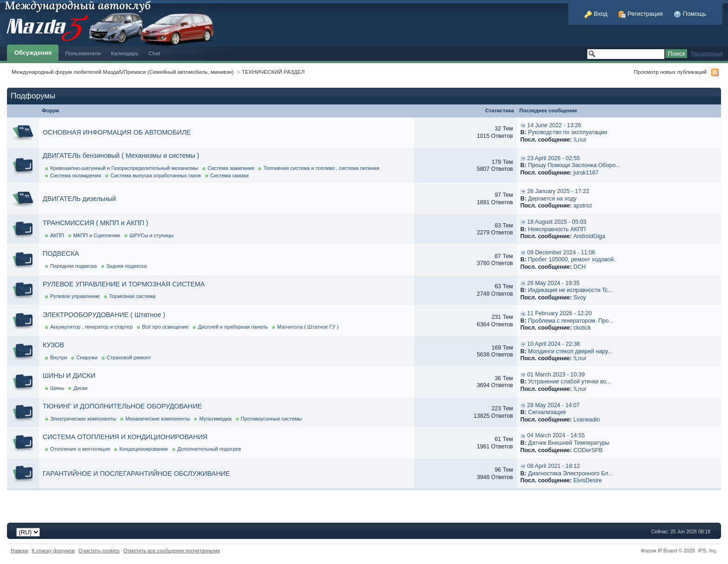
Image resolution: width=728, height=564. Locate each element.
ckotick (582, 328)
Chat (154, 53)
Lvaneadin (587, 420)
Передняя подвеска (74, 266)
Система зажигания (231, 168)
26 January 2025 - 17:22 (558, 191)
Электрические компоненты (83, 419)
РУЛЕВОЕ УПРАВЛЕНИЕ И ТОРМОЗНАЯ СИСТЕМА (124, 284)
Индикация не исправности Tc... (570, 290)
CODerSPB (588, 450)
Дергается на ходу (552, 199)
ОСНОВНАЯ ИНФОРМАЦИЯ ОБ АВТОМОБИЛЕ (117, 132)
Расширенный (707, 54)
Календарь (125, 53)
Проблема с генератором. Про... (571, 321)
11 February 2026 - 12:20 (559, 313)
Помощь (690, 14)
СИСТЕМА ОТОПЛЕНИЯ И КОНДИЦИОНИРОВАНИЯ (125, 437)
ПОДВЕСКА (61, 253)
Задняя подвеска (127, 266)
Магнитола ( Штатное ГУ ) (308, 327)
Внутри (58, 357)
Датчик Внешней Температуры (569, 443)
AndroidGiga (589, 236)
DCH (580, 267)
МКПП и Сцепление (97, 235)
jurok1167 (586, 173)
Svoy (580, 298)
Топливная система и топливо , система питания (321, 168)
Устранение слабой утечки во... (569, 382)
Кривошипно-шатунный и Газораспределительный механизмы (124, 168)
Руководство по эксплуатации (567, 132)
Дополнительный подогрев (209, 449)
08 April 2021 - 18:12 (553, 466)
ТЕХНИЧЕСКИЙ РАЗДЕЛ (273, 72)
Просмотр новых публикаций (670, 72)
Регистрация (641, 14)
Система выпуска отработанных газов (156, 175)
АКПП (57, 235)
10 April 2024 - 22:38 (553, 344)
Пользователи (83, 53)
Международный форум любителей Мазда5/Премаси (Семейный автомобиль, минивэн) (123, 72)
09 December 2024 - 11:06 (561, 253)
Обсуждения (33, 53)
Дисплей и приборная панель (233, 327)
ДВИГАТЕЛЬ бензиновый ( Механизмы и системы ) (121, 156)
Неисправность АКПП (557, 229)
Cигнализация (547, 412)
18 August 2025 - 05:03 (557, 222)
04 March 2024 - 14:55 (556, 435)
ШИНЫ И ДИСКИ (69, 376)
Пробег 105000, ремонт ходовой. (572, 259)
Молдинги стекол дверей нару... (570, 351)
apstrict (583, 206)
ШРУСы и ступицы (152, 235)
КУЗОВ (53, 345)
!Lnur (580, 140)
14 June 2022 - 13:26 (554, 125)
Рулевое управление (75, 296)
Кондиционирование (144, 449)
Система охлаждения (76, 175)
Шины (57, 388)
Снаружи (87, 357)
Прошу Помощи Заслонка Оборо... (574, 165)
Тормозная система (132, 296)
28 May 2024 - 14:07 (553, 405)
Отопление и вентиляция (80, 449)
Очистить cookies (99, 551)
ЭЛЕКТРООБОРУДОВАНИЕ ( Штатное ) (104, 315)
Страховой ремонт (129, 357)
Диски (80, 388)
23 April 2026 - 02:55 (553, 158)
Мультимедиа (215, 419)
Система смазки (230, 175)
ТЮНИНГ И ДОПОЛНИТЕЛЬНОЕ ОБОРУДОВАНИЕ (122, 406)
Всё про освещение (166, 327)
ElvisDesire (588, 480)
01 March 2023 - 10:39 (556, 375)
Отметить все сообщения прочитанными (172, 551)
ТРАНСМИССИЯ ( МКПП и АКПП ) (95, 223)
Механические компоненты (158, 419)
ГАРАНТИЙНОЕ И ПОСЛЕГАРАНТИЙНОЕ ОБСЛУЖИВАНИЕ (136, 473)
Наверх (19, 551)
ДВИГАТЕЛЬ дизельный (79, 199)
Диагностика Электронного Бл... (570, 473)
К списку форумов (54, 551)
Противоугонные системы (272, 419)
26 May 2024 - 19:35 (553, 283)
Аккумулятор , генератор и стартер (91, 327)
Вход (596, 14)
